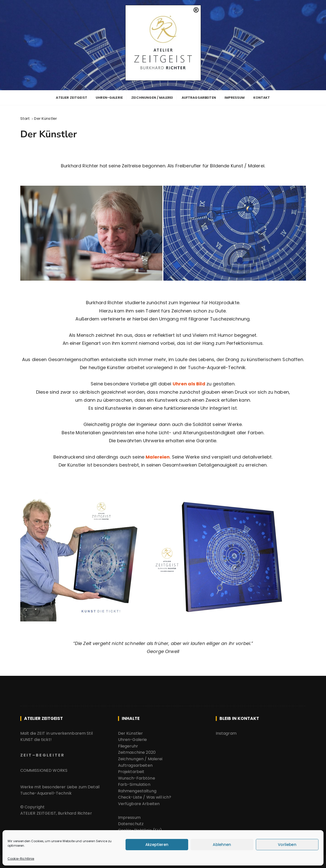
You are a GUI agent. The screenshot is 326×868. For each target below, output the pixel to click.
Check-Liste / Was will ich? (145, 795)
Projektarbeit (131, 770)
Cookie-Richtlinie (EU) (140, 828)
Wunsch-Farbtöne (137, 776)
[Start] (25, 118)
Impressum (235, 97)
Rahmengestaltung (137, 789)
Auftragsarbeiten (199, 97)
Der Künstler (131, 731)
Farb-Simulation (134, 782)
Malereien (158, 455)
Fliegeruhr (128, 744)
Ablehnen (222, 845)
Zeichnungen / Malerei (152, 97)
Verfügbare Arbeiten (139, 802)
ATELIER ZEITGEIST (72, 97)
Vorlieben (287, 845)
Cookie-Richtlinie (21, 859)
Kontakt (262, 97)
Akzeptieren (157, 845)
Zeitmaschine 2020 (137, 750)
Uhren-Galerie (109, 97)
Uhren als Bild (189, 383)
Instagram (226, 731)
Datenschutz (131, 822)
